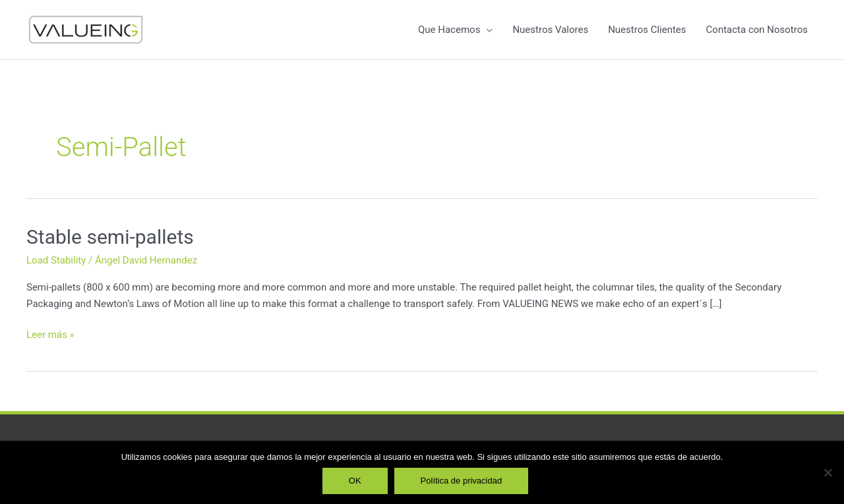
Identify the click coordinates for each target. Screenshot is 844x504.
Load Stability (56, 260)
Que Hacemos (449, 30)
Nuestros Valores (550, 30)
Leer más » (50, 334)
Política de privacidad (462, 481)
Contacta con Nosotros (757, 30)
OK (355, 481)
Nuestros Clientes (647, 30)
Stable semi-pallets (110, 237)
